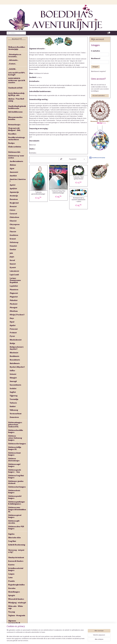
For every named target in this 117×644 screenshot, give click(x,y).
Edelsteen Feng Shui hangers (16, 477)
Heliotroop (14, 242)
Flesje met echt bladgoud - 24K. (14, 129)
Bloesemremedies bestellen (15, 118)
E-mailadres (96, 51)
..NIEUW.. (12, 69)
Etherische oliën (14, 538)
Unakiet (13, 406)
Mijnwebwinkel (81, 641)
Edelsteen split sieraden (14, 522)
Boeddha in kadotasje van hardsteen (17, 139)
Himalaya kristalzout (16, 558)
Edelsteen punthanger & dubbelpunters (17, 503)
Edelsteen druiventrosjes (14, 460)
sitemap (54, 641)
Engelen (11, 534)
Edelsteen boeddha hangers (16, 431)
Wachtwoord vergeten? (98, 71)
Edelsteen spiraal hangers (15, 516)
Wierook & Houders (16, 599)
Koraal (12, 260)
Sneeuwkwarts (15, 385)
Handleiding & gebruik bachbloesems (17, 107)
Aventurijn (14, 196)
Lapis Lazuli (14, 275)
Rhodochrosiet (16, 340)
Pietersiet (14, 329)
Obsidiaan (14, 311)
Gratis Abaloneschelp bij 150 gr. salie (16, 94)
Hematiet (13, 246)
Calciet (12, 210)
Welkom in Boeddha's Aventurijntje (17, 48)
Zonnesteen (14, 417)
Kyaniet (13, 267)
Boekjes (11, 143)
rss (58, 641)
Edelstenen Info (14, 152)
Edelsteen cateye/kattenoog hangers (15, 438)
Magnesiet (14, 293)
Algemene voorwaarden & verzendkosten (14, 623)
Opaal (12, 322)
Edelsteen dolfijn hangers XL (15, 448)
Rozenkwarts (15, 360)
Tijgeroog (14, 396)
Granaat (13, 239)
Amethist (13, 176)
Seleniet (13, 374)
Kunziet (13, 264)
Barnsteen (14, 199)
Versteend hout (16, 414)
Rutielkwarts (15, 363)
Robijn (12, 343)
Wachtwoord (96, 59)
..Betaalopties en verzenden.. (15, 56)
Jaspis (12, 257)
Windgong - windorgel (17, 603)
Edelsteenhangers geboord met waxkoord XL (15, 425)
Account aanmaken (99, 96)
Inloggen (95, 67)
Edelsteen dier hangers (17, 444)
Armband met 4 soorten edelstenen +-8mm (78, 200)
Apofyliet (13, 189)
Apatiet (13, 185)
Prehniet (13, 333)
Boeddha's (12, 134)
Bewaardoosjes (14, 125)
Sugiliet (13, 392)
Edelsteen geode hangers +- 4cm (15, 471)
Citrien (12, 228)
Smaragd (13, 381)
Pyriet (12, 336)
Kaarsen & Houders (16, 561)
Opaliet (13, 325)
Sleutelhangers (14, 592)
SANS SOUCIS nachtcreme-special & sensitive (17, 80)
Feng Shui (12, 541)
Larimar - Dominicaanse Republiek (15, 280)
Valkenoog (14, 410)
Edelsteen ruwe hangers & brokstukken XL (17, 510)
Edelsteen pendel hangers (15, 497)
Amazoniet (14, 172)
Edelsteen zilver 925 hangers (16, 528)
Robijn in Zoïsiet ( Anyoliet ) (17, 348)
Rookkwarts (14, 356)
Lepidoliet (14, 286)
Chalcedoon (14, 217)
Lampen (11, 574)
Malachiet (14, 300)
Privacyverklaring (15, 629)
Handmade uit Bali (15, 88)
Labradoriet (14, 271)
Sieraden (12, 588)
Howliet (13, 250)
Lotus (10, 578)
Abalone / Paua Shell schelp (16, 100)
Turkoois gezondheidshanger (38, 193)
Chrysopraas (15, 224)
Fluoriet (13, 232)
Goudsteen (14, 235)
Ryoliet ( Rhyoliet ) (17, 367)
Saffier (12, 371)
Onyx (12, 318)
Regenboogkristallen (16, 585)
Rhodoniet (14, 353)
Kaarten (11, 565)
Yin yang (12, 612)
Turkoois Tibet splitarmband (79, 178)
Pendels (11, 581)
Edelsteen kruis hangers (14, 492)
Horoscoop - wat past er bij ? (16, 551)
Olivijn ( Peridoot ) (17, 315)
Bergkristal (14, 203)
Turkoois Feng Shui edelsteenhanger (58, 192)
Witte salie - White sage (16, 607)
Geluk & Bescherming (17, 545)
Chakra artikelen (15, 147)
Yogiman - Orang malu (17, 615)
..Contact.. (12, 64)
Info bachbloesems (15, 112)
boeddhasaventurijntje (97, 158)
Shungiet (13, 378)
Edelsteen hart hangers (17, 487)
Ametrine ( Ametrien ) (18, 180)
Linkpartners (13, 632)
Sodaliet (13, 389)
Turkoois (13, 403)
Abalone (13, 165)
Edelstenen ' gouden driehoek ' (16, 482)
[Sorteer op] (72, 159)
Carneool (13, 214)
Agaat (12, 169)
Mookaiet (14, 304)
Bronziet (13, 206)
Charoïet (13, 221)
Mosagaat (13, 308)
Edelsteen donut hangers (14, 454)
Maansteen (14, 290)
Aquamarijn (14, 192)
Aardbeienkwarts (16, 161)
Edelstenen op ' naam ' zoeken (16, 157)
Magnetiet (14, 297)
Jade (11, 253)
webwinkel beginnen (65, 641)
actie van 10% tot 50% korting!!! (16, 74)
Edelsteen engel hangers (14, 465)
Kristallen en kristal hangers (16, 569)
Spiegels (12, 595)
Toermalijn (14, 399)
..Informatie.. (13, 60)
